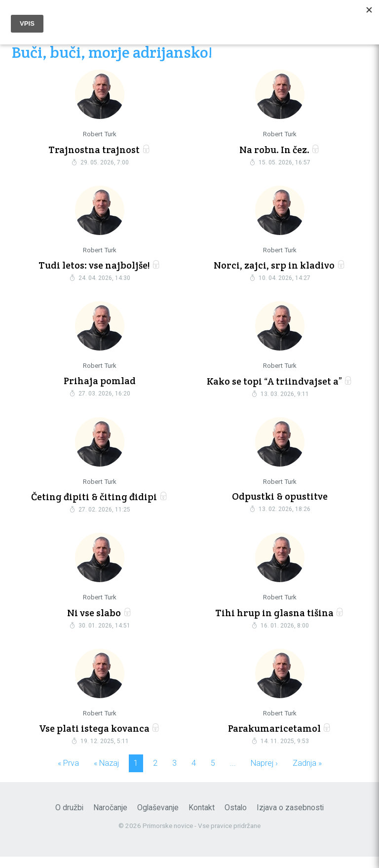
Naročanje (110, 819)
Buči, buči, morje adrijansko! (112, 53)
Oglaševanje (158, 819)
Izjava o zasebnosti (290, 819)
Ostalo (236, 819)
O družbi (69, 819)
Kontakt (202, 819)
